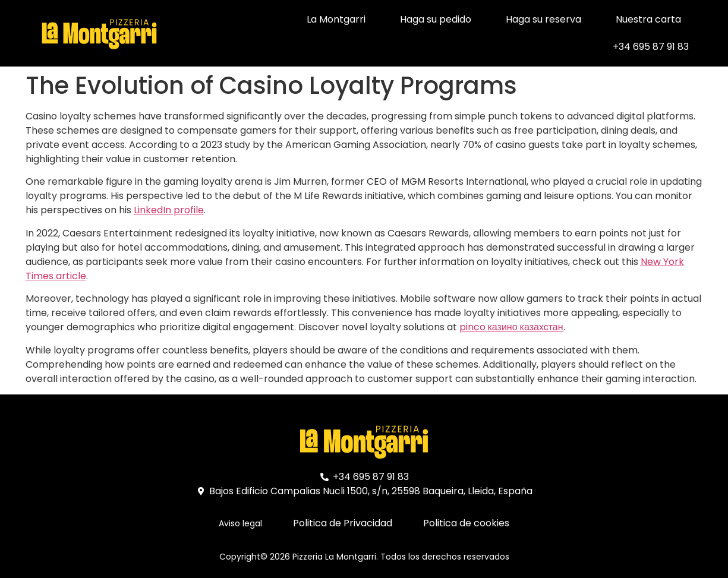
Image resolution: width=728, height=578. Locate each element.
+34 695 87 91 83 (651, 47)
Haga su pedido (436, 19)
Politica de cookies (466, 523)
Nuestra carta (648, 19)
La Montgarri (336, 19)
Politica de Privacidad (343, 523)
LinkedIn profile (169, 210)
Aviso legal (240, 523)
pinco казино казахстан (511, 327)
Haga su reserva (543, 19)
